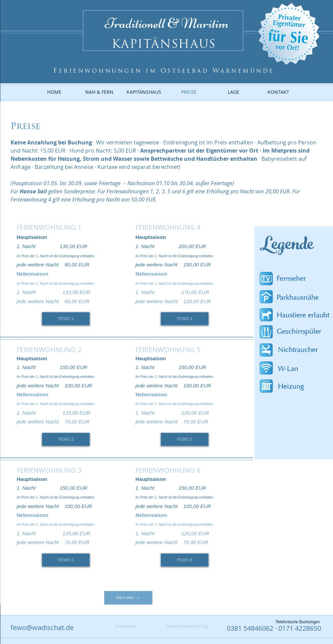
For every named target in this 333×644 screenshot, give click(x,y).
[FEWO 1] (66, 319)
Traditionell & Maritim (167, 23)
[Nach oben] (128, 598)
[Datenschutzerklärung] (188, 626)
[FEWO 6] (185, 560)
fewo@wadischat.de (42, 628)
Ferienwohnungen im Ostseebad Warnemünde (164, 71)
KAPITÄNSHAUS (164, 45)
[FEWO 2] (66, 439)
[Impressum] (125, 626)
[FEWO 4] (185, 319)
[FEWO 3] (66, 560)
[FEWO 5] (185, 439)
